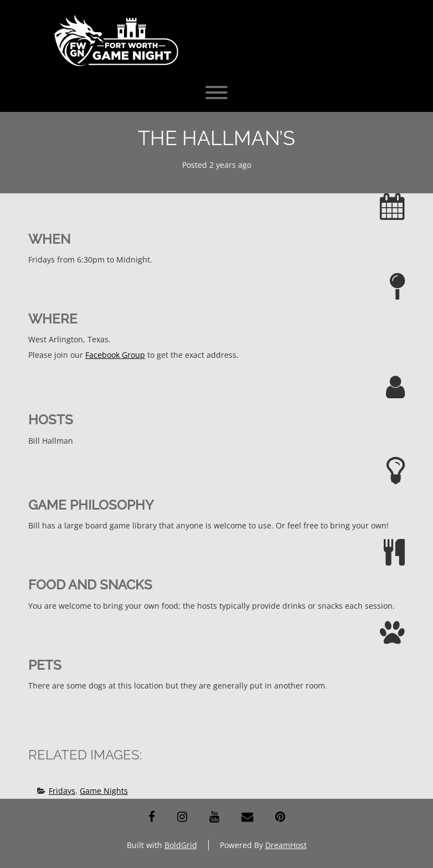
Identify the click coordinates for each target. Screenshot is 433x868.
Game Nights (104, 791)
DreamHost (286, 845)
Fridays (62, 791)
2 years (223, 165)
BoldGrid (181, 845)
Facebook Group (115, 355)
